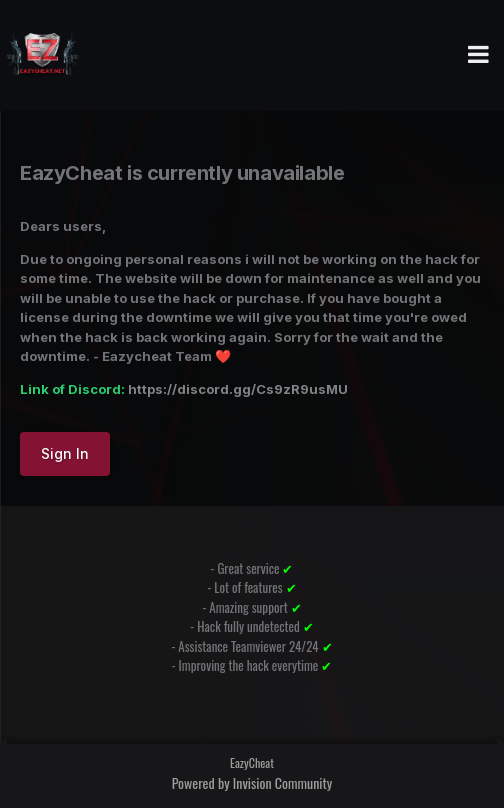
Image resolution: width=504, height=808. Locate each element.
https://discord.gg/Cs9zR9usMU (238, 389)
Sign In (65, 453)
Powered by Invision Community (252, 782)
